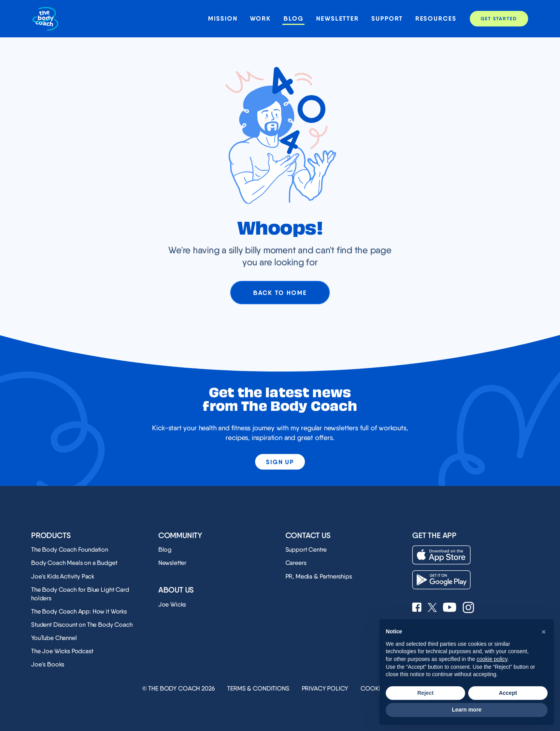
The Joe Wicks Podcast (62, 651)
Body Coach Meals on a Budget (74, 563)
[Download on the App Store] (441, 555)
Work (261, 18)
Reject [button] (425, 693)
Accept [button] (508, 693)
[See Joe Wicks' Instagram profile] (468, 608)
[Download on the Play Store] (441, 580)
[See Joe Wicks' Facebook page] (417, 608)
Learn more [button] (467, 710)
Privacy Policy (325, 688)
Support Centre (306, 550)
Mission (223, 18)
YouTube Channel (54, 638)
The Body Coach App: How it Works (79, 611)
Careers (296, 563)
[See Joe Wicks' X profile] (432, 608)
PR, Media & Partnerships (319, 576)
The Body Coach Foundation (70, 550)
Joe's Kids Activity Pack (63, 576)
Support (387, 18)
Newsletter (338, 18)
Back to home (280, 293)
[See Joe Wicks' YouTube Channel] (450, 608)
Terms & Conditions (258, 688)
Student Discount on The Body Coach (82, 625)
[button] (544, 632)
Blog (294, 18)
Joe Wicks (172, 604)
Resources (436, 18)
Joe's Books (48, 664)
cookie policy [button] (492, 659)
